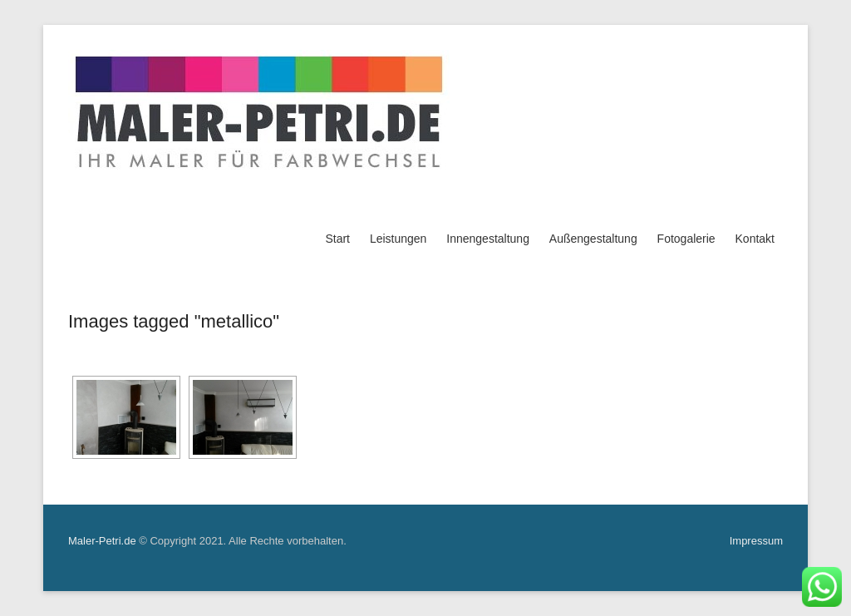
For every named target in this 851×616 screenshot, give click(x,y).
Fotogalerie (686, 239)
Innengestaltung (488, 239)
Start (337, 239)
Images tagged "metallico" (174, 321)
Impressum (756, 541)
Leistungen (398, 239)
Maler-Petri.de (102, 541)
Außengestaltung (593, 239)
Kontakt (755, 239)
